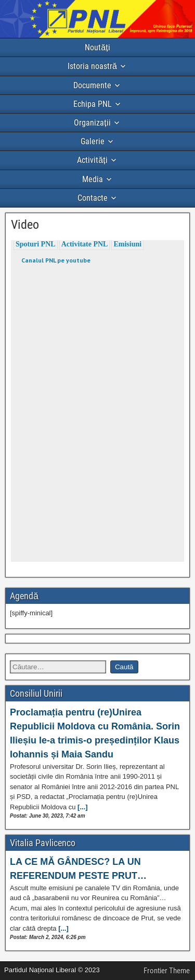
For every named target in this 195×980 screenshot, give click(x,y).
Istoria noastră (92, 66)
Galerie (93, 141)
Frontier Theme (167, 971)
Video (25, 225)
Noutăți (97, 47)
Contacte (93, 198)
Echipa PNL (93, 104)
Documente (92, 85)
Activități (92, 160)
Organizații (92, 123)
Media (93, 179)
